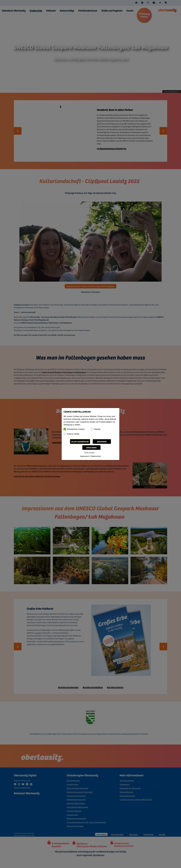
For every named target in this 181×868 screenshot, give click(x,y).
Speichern (91, 448)
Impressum (85, 456)
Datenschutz (96, 456)
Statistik (95, 429)
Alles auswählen (80, 442)
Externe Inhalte (71, 434)
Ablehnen (102, 442)
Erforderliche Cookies (74, 429)
